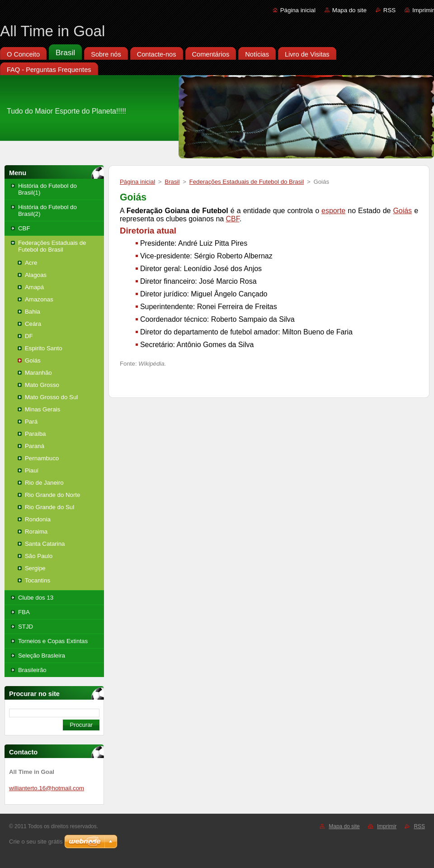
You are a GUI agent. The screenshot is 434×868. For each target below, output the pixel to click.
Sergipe (35, 568)
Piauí (32, 470)
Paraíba (35, 434)
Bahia (33, 312)
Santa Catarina (45, 544)
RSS (389, 10)
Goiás (33, 360)
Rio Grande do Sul (50, 507)
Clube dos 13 (36, 598)
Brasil (172, 182)
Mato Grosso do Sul (51, 397)
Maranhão (38, 373)
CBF (24, 228)
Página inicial (298, 10)
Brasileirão (32, 670)
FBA (24, 612)
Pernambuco (42, 458)
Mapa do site (349, 10)
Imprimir (423, 10)
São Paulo (39, 556)
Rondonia (38, 519)
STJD (26, 627)
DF (29, 336)
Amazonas (39, 299)
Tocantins (38, 580)
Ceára (33, 324)
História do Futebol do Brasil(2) (47, 210)
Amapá (34, 287)
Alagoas (36, 275)
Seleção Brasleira (42, 656)
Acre (31, 263)
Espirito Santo (44, 348)
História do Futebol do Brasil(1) (47, 189)
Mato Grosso (42, 385)
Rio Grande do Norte (52, 495)
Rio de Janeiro (44, 483)
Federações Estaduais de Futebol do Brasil (52, 246)
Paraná (35, 446)
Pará (31, 422)
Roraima (36, 532)
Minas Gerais (42, 409)
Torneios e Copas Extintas (53, 641)
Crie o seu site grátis (36, 842)
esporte (333, 211)
